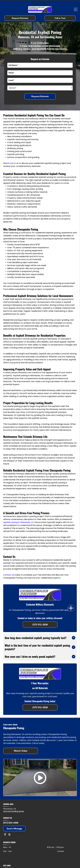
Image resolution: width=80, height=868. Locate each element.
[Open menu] (76, 9)
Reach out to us (11, 163)
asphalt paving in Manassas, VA (18, 522)
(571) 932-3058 (11, 823)
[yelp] (9, 835)
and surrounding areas (14, 811)
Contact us (9, 575)
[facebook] (5, 835)
